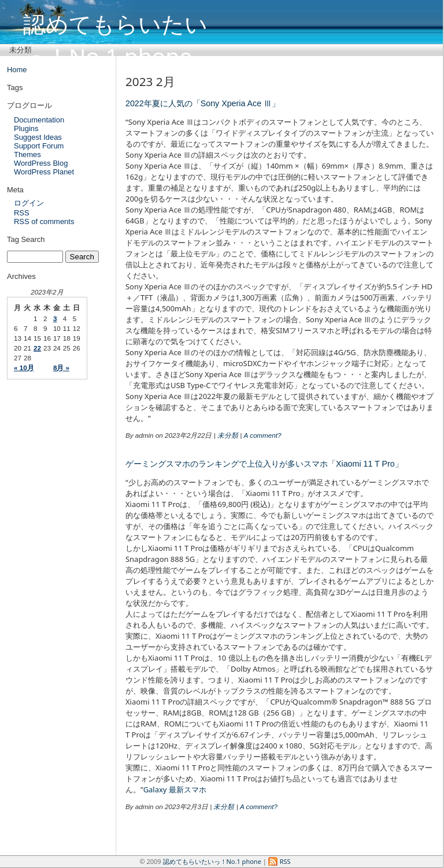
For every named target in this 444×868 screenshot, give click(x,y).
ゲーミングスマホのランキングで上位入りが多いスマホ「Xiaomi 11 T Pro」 (264, 464)
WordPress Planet (44, 172)
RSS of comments (44, 221)
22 (37, 348)
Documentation (39, 120)
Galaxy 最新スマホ (175, 789)
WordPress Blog (41, 163)
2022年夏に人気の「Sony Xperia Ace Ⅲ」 (203, 103)
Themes (27, 154)
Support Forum (39, 146)
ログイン (29, 203)
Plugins (26, 128)
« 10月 (24, 368)
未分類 (21, 50)
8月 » (61, 368)
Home (17, 70)
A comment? (262, 435)
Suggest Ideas (38, 137)
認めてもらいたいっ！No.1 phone (115, 22)
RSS (22, 213)
